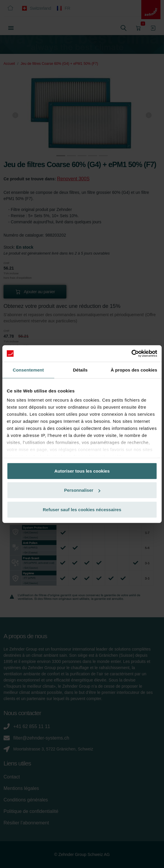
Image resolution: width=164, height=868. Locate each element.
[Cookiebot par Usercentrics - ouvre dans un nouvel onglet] (131, 354)
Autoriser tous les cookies (82, 471)
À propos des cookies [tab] (134, 370)
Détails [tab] (80, 370)
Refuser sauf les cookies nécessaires (82, 509)
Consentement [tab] (28, 370)
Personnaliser (82, 490)
